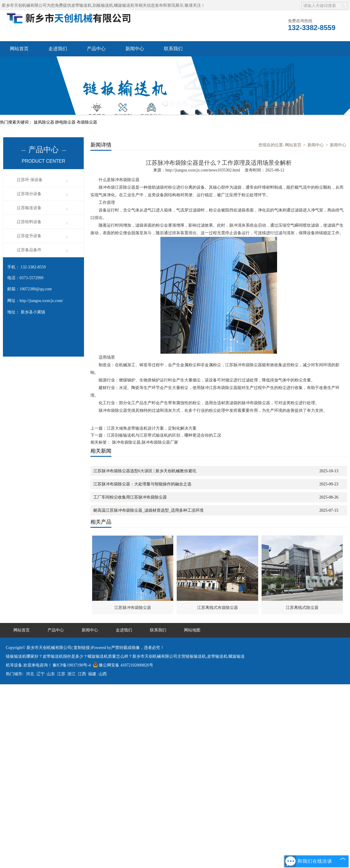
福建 (92, 674)
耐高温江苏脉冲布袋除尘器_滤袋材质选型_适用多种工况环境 (148, 510)
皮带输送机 (81, 5)
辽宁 (41, 674)
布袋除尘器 (87, 122)
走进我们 (58, 49)
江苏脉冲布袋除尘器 (133, 608)
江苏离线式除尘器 (302, 608)
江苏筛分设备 (29, 194)
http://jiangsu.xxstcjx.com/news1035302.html (203, 170)
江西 (82, 674)
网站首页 (19, 49)
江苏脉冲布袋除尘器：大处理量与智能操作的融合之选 (142, 484)
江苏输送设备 (29, 208)
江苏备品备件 (29, 250)
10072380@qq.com (36, 289)
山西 (103, 674)
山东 (51, 674)
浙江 (71, 674)
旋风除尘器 (45, 122)
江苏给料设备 (29, 222)
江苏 (61, 674)
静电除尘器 (66, 122)
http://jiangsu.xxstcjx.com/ (41, 301)
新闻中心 (135, 49)
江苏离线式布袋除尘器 (218, 608)
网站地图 (192, 630)
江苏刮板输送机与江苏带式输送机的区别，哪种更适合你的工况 (164, 435)
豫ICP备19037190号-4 (72, 665)
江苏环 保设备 (30, 180)
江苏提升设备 (29, 236)
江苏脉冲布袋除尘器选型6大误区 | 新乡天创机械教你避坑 (145, 471)
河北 (30, 674)
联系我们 (173, 49)
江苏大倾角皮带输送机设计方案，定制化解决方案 (152, 428)
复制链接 (82, 648)
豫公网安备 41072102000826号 (123, 665)
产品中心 (96, 49)
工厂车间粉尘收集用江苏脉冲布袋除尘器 (130, 497)
